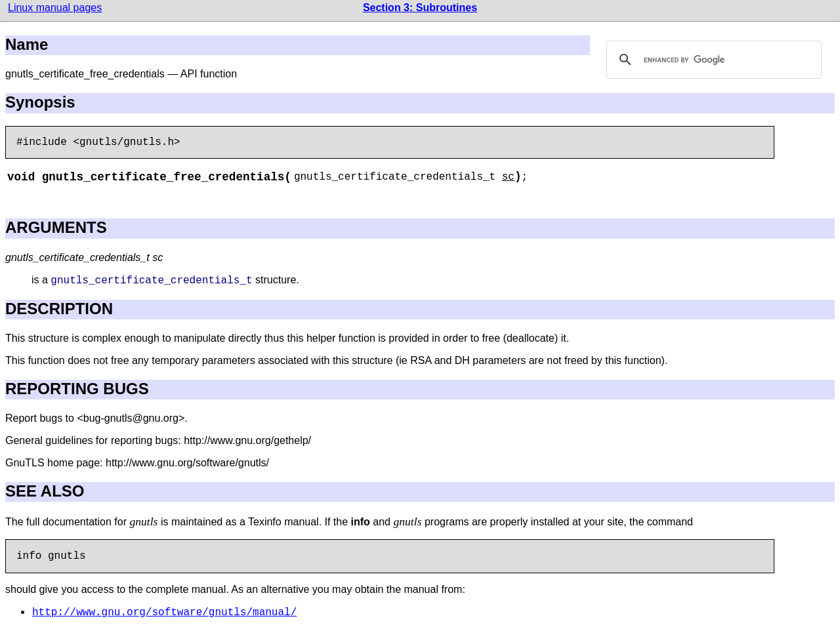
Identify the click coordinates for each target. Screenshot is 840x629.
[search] (712, 60)
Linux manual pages (55, 8)
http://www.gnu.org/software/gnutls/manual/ (164, 613)
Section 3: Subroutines (420, 8)
